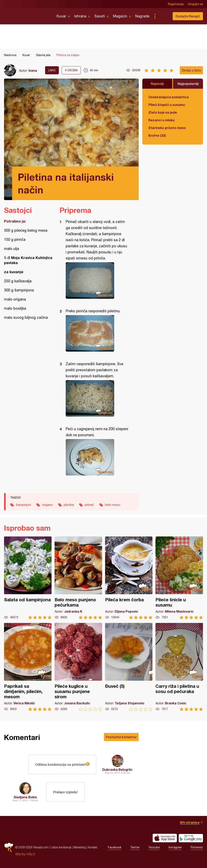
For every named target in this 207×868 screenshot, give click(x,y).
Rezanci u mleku (162, 120)
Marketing (80, 847)
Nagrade (142, 16)
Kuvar (61, 16)
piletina (69, 505)
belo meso (113, 505)
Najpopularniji (188, 84)
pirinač (89, 505)
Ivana (33, 70)
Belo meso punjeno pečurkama (78, 578)
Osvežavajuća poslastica (168, 97)
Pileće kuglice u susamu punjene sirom (78, 667)
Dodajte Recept (188, 16)
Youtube (154, 847)
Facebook (115, 847)
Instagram (175, 847)
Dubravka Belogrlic (117, 769)
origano (47, 505)
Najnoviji (157, 84)
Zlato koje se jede (163, 112)
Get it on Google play (191, 838)
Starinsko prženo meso (167, 128)
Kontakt (93, 847)
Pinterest (197, 847)
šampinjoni (23, 505)
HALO (31, 854)
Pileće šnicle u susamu (179, 578)
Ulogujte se (195, 4)
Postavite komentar (121, 737)
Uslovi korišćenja (61, 847)
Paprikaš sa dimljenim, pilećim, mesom (28, 667)
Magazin (120, 16)
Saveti (100, 16)
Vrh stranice (190, 822)
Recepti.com (27, 15)
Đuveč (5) (129, 667)
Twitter (135, 847)
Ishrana (80, 16)
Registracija (176, 4)
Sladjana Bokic (25, 797)
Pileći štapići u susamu (167, 105)
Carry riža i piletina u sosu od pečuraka (179, 667)
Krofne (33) (157, 135)
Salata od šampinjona (28, 578)
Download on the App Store (165, 838)
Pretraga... (163, 16)
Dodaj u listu (191, 70)
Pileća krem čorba (129, 578)
